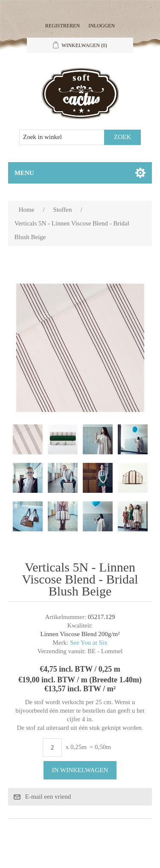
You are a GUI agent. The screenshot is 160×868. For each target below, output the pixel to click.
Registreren (63, 26)
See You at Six (89, 643)
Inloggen (102, 26)
